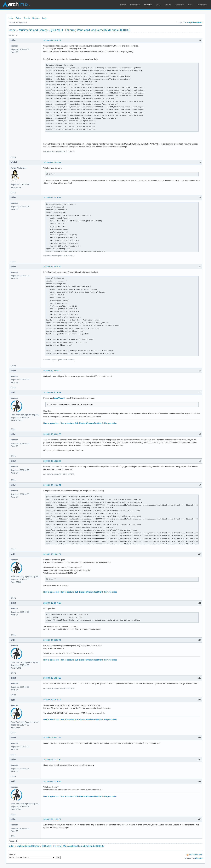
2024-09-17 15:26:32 (52, 40)
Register (36, 18)
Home (123, 5)
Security (180, 5)
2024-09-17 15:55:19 (52, 162)
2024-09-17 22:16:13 (52, 197)
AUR (190, 5)
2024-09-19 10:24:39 (52, 678)
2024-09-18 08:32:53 (52, 434)
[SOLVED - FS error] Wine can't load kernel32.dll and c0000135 (90, 30)
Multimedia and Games (33, 30)
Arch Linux (16, 4)
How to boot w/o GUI (69, 423)
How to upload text (51, 423)
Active (187, 22)
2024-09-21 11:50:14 (52, 781)
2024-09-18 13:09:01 (52, 554)
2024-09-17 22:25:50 (52, 267)
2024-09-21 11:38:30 (52, 759)
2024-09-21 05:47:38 (52, 738)
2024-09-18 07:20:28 (52, 392)
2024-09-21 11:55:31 (52, 819)
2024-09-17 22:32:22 (52, 371)
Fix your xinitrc (111, 423)
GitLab (168, 5)
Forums (148, 5)
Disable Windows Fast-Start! (91, 423)
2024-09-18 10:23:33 (52, 461)
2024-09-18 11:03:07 (52, 485)
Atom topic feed (196, 855)
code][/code (59, 398)
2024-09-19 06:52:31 (52, 640)
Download (202, 5)
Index (11, 18)
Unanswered (197, 22)
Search (27, 18)
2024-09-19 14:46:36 (52, 700)
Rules (18, 18)
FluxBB (199, 858)
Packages (135, 5)
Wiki (158, 5)
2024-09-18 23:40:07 (52, 603)
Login (45, 18)
